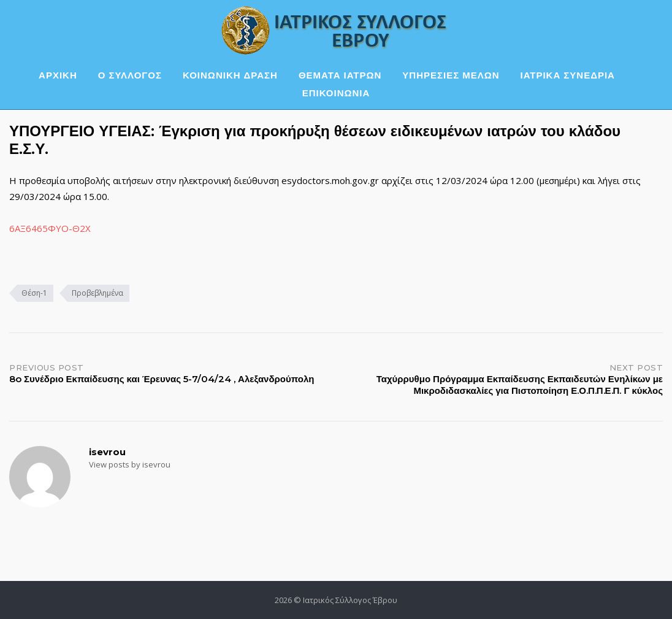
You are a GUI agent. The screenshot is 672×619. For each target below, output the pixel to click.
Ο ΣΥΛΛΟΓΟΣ (130, 75)
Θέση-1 (34, 293)
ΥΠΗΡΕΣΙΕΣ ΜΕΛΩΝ (451, 75)
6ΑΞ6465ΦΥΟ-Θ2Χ (50, 228)
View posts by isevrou (130, 464)
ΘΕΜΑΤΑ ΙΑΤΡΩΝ (340, 75)
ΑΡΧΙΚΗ (58, 75)
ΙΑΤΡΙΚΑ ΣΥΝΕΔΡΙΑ (568, 75)
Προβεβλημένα (97, 293)
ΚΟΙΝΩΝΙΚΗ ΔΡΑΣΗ (230, 75)
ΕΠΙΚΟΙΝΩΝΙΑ (336, 93)
